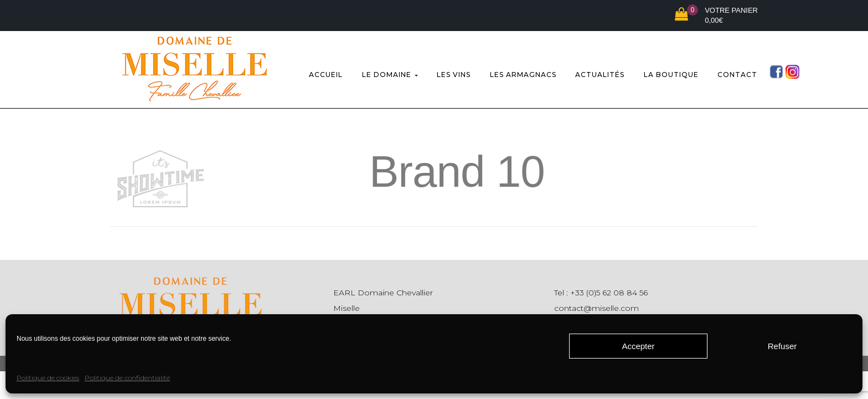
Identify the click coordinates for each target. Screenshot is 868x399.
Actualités (600, 72)
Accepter (638, 346)
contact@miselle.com (596, 303)
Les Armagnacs (523, 72)
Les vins (454, 72)
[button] (716, 16)
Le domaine (390, 72)
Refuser (782, 346)
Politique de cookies (48, 378)
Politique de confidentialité (127, 378)
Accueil (326, 72)
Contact (737, 72)
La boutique (671, 72)
